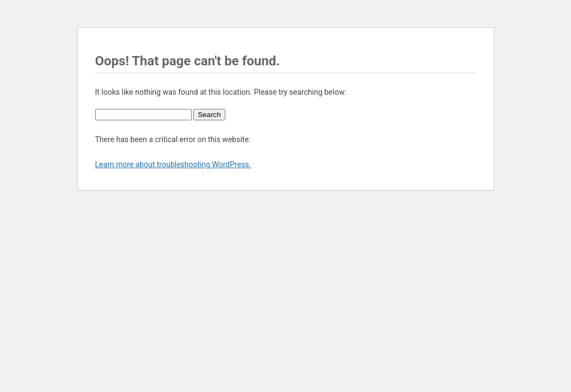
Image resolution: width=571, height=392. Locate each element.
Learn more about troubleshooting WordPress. (173, 164)
